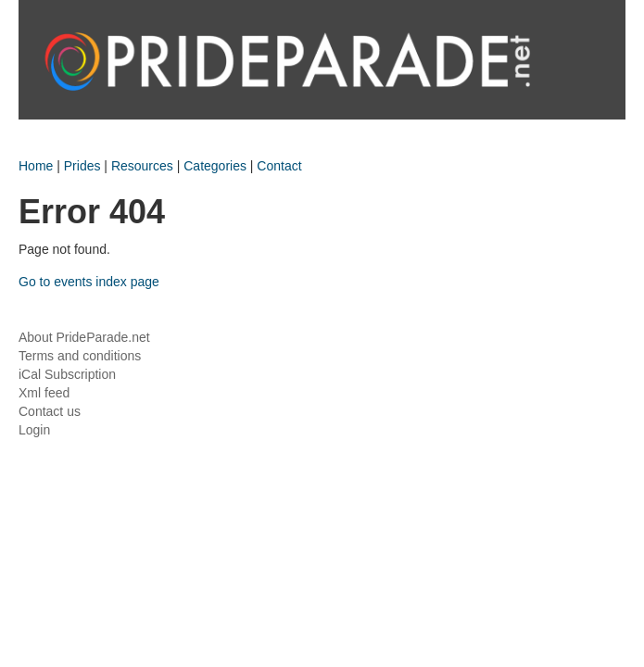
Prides (82, 166)
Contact (279, 166)
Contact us (50, 411)
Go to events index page (89, 282)
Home (36, 166)
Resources (142, 166)
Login (34, 430)
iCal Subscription (67, 374)
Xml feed (44, 393)
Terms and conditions (80, 356)
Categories (215, 166)
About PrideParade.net (84, 337)
